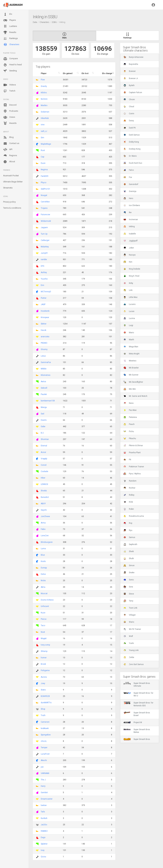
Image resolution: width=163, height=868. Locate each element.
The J (43, 780)
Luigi (128, 325)
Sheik (129, 551)
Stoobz (44, 491)
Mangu (44, 407)
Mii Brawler (131, 368)
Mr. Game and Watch (135, 396)
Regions (10, 156)
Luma (43, 549)
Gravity (44, 86)
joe (42, 767)
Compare (10, 59)
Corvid (44, 465)
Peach (129, 424)
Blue (43, 555)
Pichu (129, 431)
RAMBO (44, 831)
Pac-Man (130, 410)
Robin (129, 509)
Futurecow (45, 215)
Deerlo (44, 420)
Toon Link (130, 608)
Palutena (130, 417)
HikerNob (45, 118)
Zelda (129, 657)
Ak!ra (43, 587)
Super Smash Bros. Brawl (137, 714)
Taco (43, 625)
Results (10, 32)
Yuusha (44, 279)
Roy (128, 523)
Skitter (44, 324)
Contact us (11, 143)
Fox (128, 177)
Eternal (44, 446)
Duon (43, 163)
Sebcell (44, 388)
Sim (42, 138)
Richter (129, 488)
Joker (129, 248)
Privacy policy (9, 202)
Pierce (44, 619)
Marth (129, 340)
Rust (43, 150)
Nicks (43, 581)
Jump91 (44, 253)
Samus (129, 537)
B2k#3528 (45, 696)
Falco (129, 170)
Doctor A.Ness (47, 600)
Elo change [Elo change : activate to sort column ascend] (107, 73)
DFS (42, 266)
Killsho (44, 93)
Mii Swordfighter (133, 382)
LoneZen (45, 536)
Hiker (43, 478)
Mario (129, 333)
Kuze (43, 613)
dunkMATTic (46, 703)
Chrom (129, 100)
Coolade (44, 471)
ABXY (43, 504)
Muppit (44, 638)
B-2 (42, 433)
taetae (44, 805)
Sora (128, 587)
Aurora (44, 677)
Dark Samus (132, 135)
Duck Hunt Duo (133, 163)
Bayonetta (131, 64)
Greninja (130, 191)
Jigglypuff (131, 241)
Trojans (44, 208)
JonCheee (45, 516)
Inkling (129, 227)
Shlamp (44, 651)
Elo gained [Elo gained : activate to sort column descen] (68, 73)
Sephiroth (130, 544)
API (8, 150)
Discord (10, 105)
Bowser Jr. (131, 78)
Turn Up (44, 234)
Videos (10, 85)
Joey (43, 683)
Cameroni (45, 722)
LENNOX (44, 484)
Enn (42, 285)
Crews (9, 117)
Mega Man (131, 347)
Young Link (131, 650)
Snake (129, 573)
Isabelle (130, 234)
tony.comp (45, 645)
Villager (130, 615)
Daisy (129, 121)
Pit (127, 460)
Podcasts (11, 111)
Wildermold (46, 221)
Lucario (129, 304)
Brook (43, 664)
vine (43, 125)
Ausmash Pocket (11, 176)
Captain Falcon (133, 92)
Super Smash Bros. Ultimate (137, 685)
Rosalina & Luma (134, 516)
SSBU (54, 22)
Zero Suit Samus (134, 664)
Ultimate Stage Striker (13, 182)
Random (130, 481)
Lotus (43, 356)
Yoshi (129, 643)
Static (43, 690)
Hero (128, 198)
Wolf (128, 636)
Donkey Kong (132, 149)
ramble (44, 259)
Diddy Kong (131, 142)
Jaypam (44, 227)
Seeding (10, 71)
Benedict (45, 497)
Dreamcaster (47, 799)
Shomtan (45, 439)
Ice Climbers (132, 205)
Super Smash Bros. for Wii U (138, 694)
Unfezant (45, 606)
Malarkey (45, 247)
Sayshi (44, 510)
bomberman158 (48, 401)
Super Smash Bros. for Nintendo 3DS (138, 704)
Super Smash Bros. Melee (137, 731)
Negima (44, 170)
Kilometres (46, 375)
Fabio (43, 529)
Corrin (129, 114)
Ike (127, 212)
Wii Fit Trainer (132, 629)
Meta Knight (131, 354)
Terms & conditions (12, 208)
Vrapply (44, 459)
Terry (128, 601)
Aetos (43, 382)
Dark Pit (130, 128)
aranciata (45, 337)
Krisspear (45, 317)
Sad (42, 414)
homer (44, 658)
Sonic (129, 580)
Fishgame (45, 670)
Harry (43, 786)
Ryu (128, 530)
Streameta (8, 188)
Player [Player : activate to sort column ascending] (44, 73)
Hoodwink (45, 311)
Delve (43, 574)
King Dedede (132, 269)
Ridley (129, 495)
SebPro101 (46, 189)
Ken (128, 262)
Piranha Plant (132, 453)
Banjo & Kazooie (133, 57)
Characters (11, 45)
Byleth (129, 85)
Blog (8, 137)
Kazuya (129, 255)
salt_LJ (44, 131)
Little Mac (131, 297)
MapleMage (46, 144)
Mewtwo (130, 361)
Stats (64, 36)
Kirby (128, 283)
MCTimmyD (46, 292)
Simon (129, 565)
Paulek (44, 394)
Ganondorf (131, 184)
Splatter (44, 844)
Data (35, 22)
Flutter (44, 298)
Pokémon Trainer (134, 467)
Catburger (45, 240)
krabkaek (45, 728)
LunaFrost (45, 754)
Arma (43, 523)
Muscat (44, 593)
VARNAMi (45, 773)
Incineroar (131, 219)
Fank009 (45, 176)
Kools (43, 561)
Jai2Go (44, 825)
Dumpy (44, 568)
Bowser (130, 71)
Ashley (44, 272)
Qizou (43, 857)
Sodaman (45, 112)
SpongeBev (46, 735)
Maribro (44, 105)
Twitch (9, 91)
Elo (8, 14)
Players (10, 20)
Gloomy (44, 349)
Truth (43, 715)
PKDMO (44, 343)
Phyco (44, 183)
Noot (43, 632)
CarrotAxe (45, 202)
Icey (43, 850)
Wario (129, 622)
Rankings (10, 39)
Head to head (12, 65)
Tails (43, 812)
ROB (128, 502)
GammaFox (46, 362)
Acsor (43, 452)
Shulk (129, 558)
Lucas (129, 311)
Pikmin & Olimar (133, 446)
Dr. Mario (130, 156)
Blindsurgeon (47, 542)
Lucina (129, 318)
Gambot (44, 792)
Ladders (10, 26)
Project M (133, 722)
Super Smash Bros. (137, 739)
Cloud (129, 107)
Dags (43, 837)
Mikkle (44, 369)
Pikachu (130, 438)
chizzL (44, 741)
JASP (43, 304)
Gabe (43, 426)
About (9, 162)
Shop (43, 709)
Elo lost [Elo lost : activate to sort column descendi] (85, 73)
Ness (129, 403)
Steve (129, 594)
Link (128, 290)
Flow (43, 80)
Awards (10, 123)
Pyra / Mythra (132, 474)
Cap (42, 157)
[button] (153, 5)
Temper (44, 748)
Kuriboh (44, 818)
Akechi (44, 760)
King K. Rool (131, 276)
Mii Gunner (131, 375)
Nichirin (44, 99)
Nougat (44, 195)
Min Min (130, 389)
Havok (44, 330)
